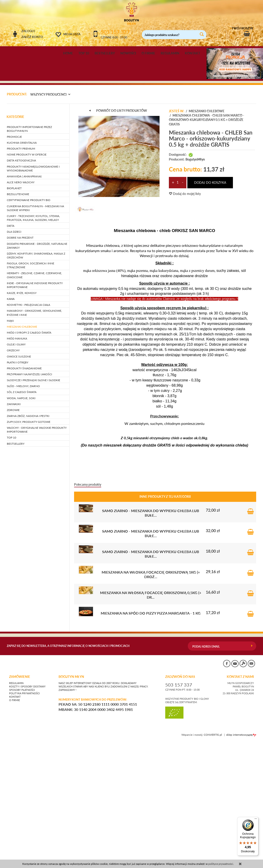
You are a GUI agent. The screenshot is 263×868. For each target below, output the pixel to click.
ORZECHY (13, 477)
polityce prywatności (221, 864)
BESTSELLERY (105, 53)
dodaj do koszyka (210, 309)
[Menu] (256, 820)
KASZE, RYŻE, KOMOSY (22, 419)
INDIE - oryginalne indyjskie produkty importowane (35, 411)
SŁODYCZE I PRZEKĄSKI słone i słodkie (34, 507)
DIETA (11, 352)
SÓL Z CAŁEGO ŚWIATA (22, 519)
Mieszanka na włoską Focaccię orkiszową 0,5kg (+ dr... (151, 721)
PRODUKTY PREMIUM (21, 275)
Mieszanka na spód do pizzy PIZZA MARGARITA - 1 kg (151, 739)
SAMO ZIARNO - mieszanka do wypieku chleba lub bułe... (151, 639)
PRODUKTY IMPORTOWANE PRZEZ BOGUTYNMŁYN (29, 255)
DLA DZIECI (14, 358)
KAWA (11, 425)
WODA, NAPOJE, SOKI (21, 525)
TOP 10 (84, 53)
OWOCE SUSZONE (19, 483)
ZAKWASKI (14, 530)
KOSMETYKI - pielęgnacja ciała (28, 431)
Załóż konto (32, 37)
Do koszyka (250, 637)
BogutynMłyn (195, 286)
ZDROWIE (13, 536)
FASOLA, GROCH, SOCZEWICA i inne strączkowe (31, 392)
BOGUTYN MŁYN (71, 803)
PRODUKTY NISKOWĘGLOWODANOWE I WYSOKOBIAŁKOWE (33, 295)
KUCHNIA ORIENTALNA (22, 269)
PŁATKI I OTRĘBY (18, 489)
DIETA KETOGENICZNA (21, 287)
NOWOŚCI (128, 53)
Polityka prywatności (24, 820)
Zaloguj (28, 31)
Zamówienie (20, 803)
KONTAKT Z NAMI (240, 803)
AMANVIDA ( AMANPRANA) (24, 303)
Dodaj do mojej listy (185, 320)
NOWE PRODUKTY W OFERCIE (27, 281)
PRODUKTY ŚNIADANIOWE (24, 495)
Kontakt (15, 823)
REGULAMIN (170, 53)
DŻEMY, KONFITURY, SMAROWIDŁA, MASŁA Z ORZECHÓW (36, 382)
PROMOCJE (14, 263)
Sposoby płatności (22, 816)
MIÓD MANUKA (17, 465)
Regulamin (16, 809)
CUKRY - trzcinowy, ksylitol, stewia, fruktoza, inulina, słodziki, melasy (33, 344)
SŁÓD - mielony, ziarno (23, 513)
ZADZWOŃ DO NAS (180, 803)
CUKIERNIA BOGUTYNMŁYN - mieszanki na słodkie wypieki (35, 334)
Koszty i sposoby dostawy (27, 813)
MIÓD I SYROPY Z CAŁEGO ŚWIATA (29, 459)
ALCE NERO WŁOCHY (21, 309)
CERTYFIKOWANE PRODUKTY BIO (29, 327)
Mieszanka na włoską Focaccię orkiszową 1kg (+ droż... (151, 701)
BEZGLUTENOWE (18, 321)
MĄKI (10, 447)
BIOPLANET (14, 315)
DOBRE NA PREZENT (20, 364)
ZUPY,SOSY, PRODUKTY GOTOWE (29, 548)
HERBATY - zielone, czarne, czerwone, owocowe (34, 402)
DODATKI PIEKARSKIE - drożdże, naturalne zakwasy (37, 372)
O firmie (14, 827)
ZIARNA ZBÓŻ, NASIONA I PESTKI (28, 542)
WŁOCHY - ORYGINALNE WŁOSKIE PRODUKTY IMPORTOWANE (37, 556)
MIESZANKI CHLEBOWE (22, 453)
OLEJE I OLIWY (16, 471)
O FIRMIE (148, 53)
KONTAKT (192, 53)
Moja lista (72, 34)
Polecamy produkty (88, 611)
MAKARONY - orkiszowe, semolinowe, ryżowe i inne (34, 439)
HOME (68, 53)
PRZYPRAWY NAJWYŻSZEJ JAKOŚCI (29, 501)
